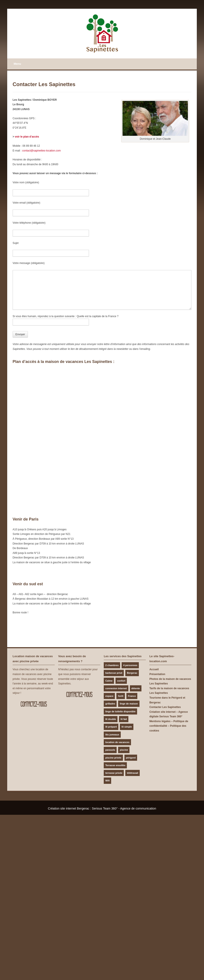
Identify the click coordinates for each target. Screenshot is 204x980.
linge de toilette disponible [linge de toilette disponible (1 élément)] (120, 711)
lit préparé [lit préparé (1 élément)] (111, 727)
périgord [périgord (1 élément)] (131, 758)
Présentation (157, 674)
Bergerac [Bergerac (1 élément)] (132, 673)
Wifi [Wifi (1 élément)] (107, 781)
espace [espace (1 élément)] (109, 696)
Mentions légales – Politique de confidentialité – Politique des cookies (169, 726)
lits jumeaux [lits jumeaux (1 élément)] (112, 735)
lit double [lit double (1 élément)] (111, 719)
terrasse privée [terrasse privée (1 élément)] (114, 773)
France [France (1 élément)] (132, 696)
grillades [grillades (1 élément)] (110, 704)
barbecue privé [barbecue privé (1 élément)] (114, 673)
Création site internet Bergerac (69, 808)
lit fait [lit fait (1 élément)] (124, 719)
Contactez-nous (34, 704)
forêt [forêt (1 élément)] (121, 696)
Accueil (154, 669)
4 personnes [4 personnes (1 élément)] (130, 665)
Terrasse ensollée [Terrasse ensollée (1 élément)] (115, 765)
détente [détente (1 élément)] (136, 688)
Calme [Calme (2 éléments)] (109, 681)
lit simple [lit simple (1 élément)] (127, 727)
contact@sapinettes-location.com (42, 151)
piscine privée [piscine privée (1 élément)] (113, 758)
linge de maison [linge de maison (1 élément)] (129, 704)
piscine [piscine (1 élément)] (124, 750)
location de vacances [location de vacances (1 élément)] (117, 742)
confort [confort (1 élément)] (121, 681)
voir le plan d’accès (27, 137)
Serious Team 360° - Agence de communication (124, 808)
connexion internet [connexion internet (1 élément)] (116, 688)
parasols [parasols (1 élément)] (110, 750)
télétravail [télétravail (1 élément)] (132, 773)
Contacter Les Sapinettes (165, 707)
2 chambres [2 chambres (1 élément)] (112, 665)
